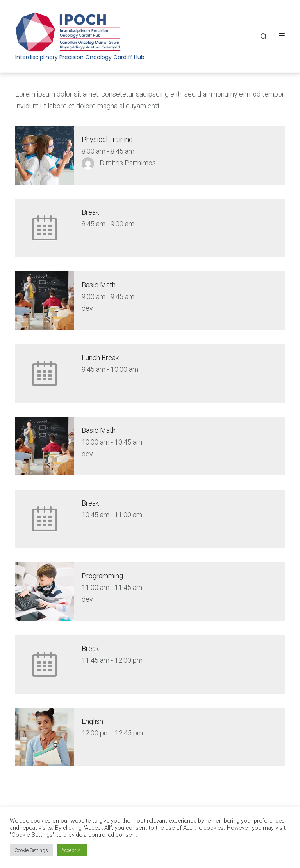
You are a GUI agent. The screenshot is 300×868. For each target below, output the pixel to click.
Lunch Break (100, 358)
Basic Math (99, 285)
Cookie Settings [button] (31, 850)
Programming (102, 576)
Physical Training (107, 139)
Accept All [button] (72, 850)
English (92, 721)
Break (90, 212)
